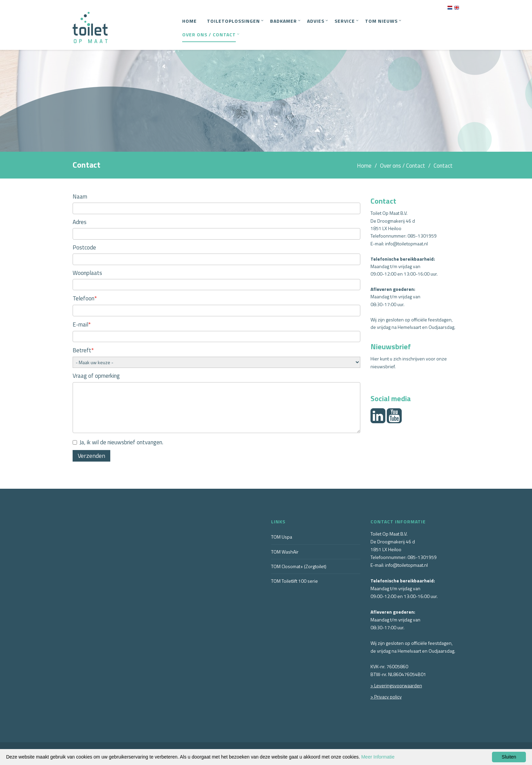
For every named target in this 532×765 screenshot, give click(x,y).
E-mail (82, 324)
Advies (316, 21)
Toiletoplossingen (233, 21)
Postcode (84, 247)
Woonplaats (87, 273)
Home (189, 21)
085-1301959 (422, 236)
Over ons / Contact (209, 34)
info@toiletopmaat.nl (406, 244)
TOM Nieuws (381, 21)
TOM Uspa (282, 537)
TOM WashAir (285, 552)
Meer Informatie (378, 757)
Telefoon (85, 298)
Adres (80, 222)
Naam (80, 197)
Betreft (83, 350)
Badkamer (283, 21)
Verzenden (91, 456)
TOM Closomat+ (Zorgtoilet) (299, 566)
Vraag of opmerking (96, 376)
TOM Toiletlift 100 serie (294, 581)
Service (345, 21)
